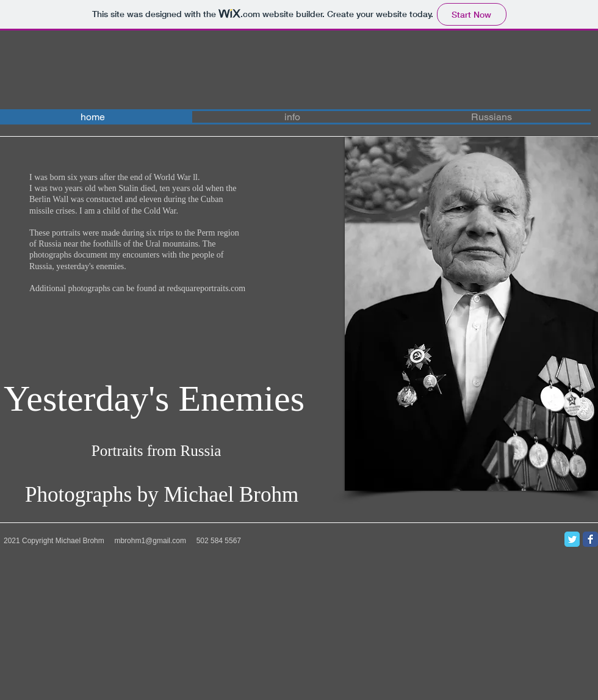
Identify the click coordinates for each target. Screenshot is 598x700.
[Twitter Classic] (572, 539)
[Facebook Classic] (590, 539)
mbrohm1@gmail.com (150, 541)
